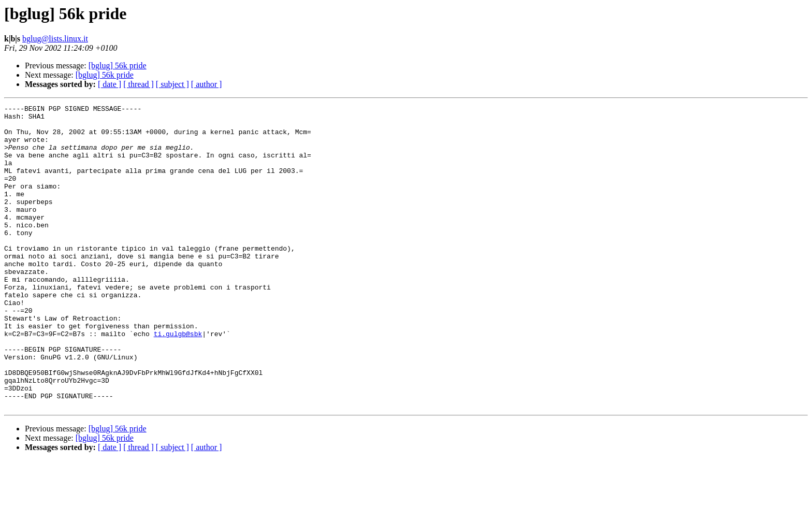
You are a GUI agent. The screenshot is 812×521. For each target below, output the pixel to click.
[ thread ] (139, 84)
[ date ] (110, 84)
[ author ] (207, 84)
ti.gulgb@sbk (178, 380)
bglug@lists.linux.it (55, 39)
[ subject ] (172, 84)
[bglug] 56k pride (118, 66)
